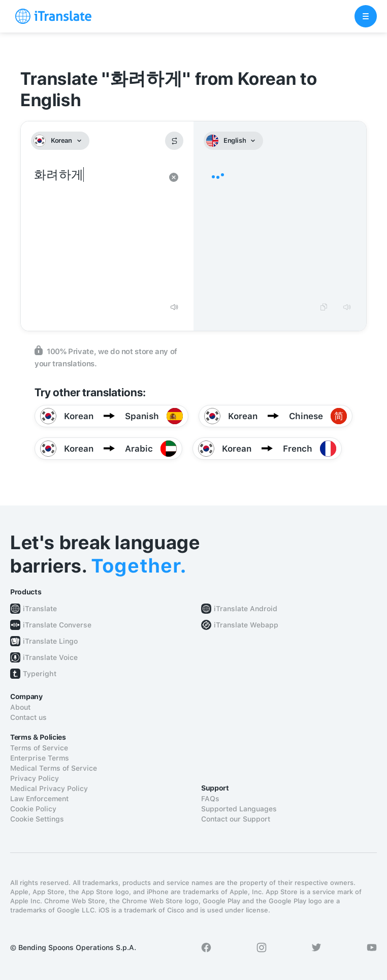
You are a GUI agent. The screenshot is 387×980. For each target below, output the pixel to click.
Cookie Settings (37, 819)
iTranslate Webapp (246, 625)
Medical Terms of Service (54, 768)
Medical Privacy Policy (49, 788)
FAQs (210, 799)
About (20, 707)
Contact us (28, 717)
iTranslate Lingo (50, 641)
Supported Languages (239, 809)
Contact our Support (236, 819)
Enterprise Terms (40, 758)
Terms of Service (39, 748)
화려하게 (97, 231)
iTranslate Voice (50, 657)
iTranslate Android (246, 609)
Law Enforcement (39, 799)
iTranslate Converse (57, 625)
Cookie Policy (33, 809)
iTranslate (40, 609)
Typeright (40, 674)
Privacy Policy (35, 778)
